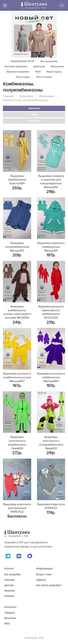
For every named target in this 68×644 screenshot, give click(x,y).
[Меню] (5, 5)
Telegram (10, 613)
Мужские (10, 591)
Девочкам (39, 67)
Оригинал (34, 108)
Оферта (41, 580)
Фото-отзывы (44, 77)
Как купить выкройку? (49, 585)
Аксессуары (23, 77)
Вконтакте (10, 618)
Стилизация (34, 121)
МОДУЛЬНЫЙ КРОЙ (22, 61)
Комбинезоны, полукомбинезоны (25, 100)
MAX (7, 624)
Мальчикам (57, 67)
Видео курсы (54, 72)
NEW (38, 72)
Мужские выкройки (18, 72)
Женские (10, 580)
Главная (8, 96)
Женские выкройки (16, 67)
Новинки (9, 596)
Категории (26, 96)
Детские (9, 585)
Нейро (34, 115)
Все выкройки (49, 61)
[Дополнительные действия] (62, 5)
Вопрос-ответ (44, 574)
